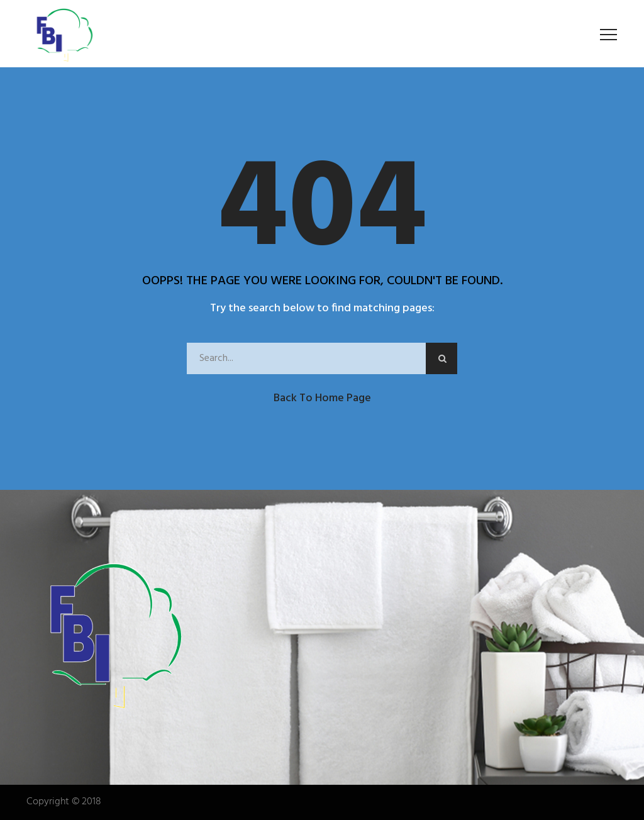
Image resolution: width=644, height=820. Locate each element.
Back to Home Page (322, 398)
